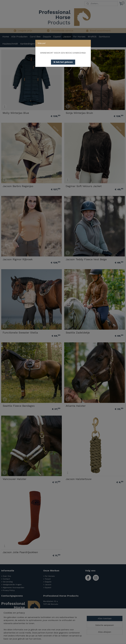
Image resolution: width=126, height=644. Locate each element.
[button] (63, 62)
